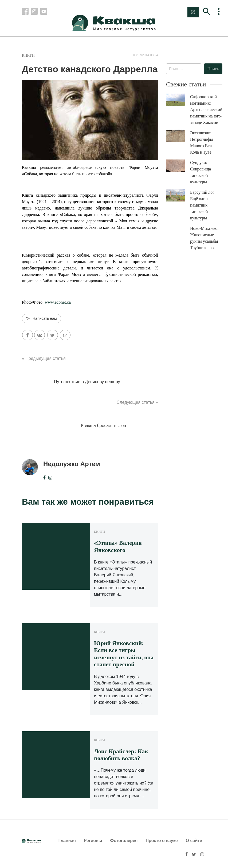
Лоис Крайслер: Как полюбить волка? (121, 755)
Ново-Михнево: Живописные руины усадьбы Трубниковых (204, 238)
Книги (28, 56)
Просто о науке (162, 841)
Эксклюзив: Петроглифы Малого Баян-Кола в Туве (203, 142)
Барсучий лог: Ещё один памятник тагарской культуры (203, 205)
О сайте (194, 841)
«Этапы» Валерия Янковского (118, 546)
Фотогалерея (124, 841)
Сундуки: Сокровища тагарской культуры (201, 172)
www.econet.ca (58, 302)
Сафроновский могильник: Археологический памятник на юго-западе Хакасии (206, 110)
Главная (67, 841)
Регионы (93, 841)
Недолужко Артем (72, 464)
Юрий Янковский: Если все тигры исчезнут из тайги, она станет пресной (124, 654)
